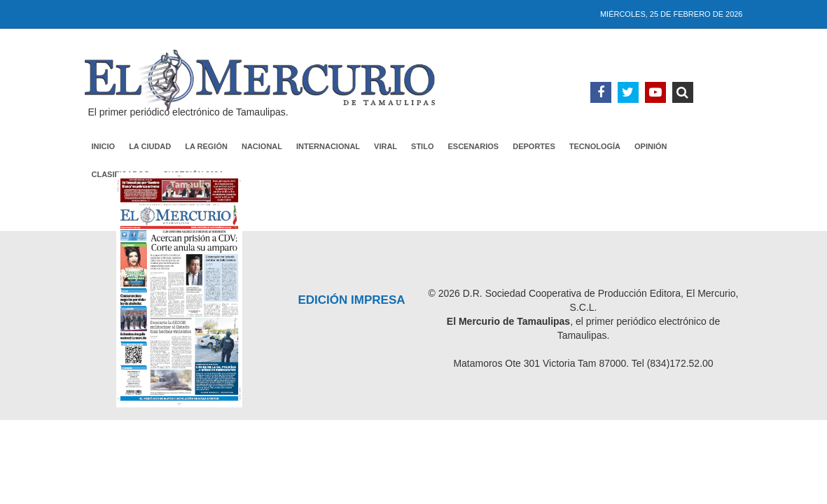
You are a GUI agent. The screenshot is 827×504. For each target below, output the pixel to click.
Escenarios (473, 146)
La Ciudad (150, 146)
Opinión (651, 146)
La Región (206, 146)
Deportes (534, 146)
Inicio (104, 146)
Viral (385, 146)
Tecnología (595, 146)
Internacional (328, 146)
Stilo (422, 146)
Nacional (262, 146)
